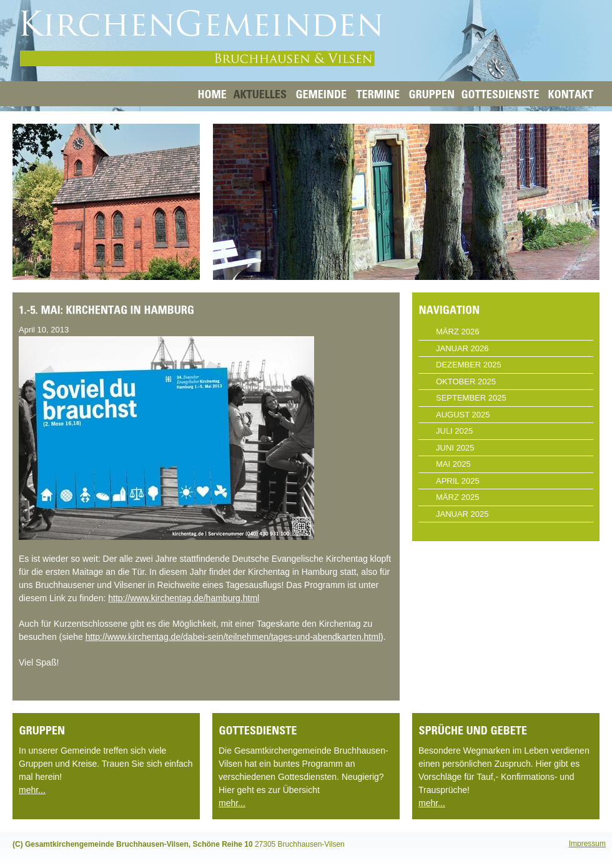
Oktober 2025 (466, 382)
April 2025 (458, 481)
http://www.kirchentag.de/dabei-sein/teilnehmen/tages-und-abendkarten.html (233, 637)
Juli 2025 (454, 431)
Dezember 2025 (469, 365)
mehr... (32, 790)
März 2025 (457, 497)
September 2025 (471, 398)
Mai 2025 (453, 464)
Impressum (587, 844)
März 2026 (457, 332)
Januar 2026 (462, 348)
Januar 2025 (462, 514)
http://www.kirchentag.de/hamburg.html (184, 598)
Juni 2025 (455, 448)
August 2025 (463, 415)
